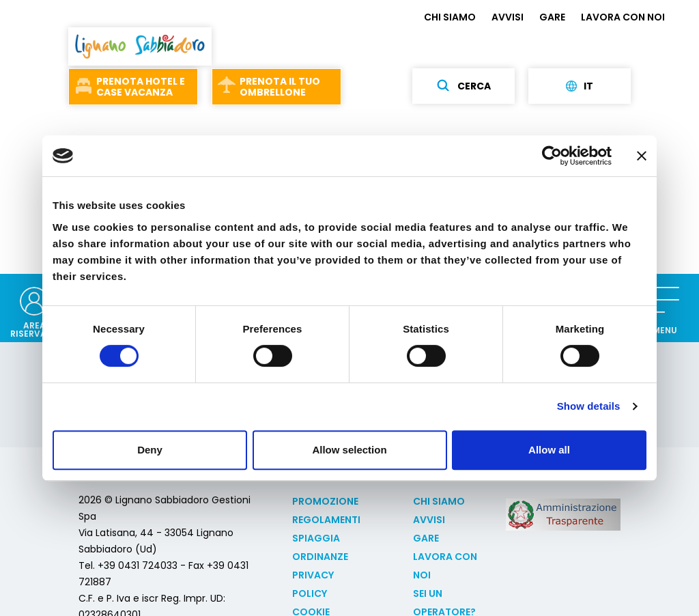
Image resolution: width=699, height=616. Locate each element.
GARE (552, 17)
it (580, 86)
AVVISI (508, 17)
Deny (150, 450)
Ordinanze (320, 557)
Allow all (549, 450)
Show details (589, 406)
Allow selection (349, 450)
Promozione (325, 501)
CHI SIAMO (450, 17)
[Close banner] (642, 156)
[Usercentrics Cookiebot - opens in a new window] (552, 156)
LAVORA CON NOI (623, 17)
